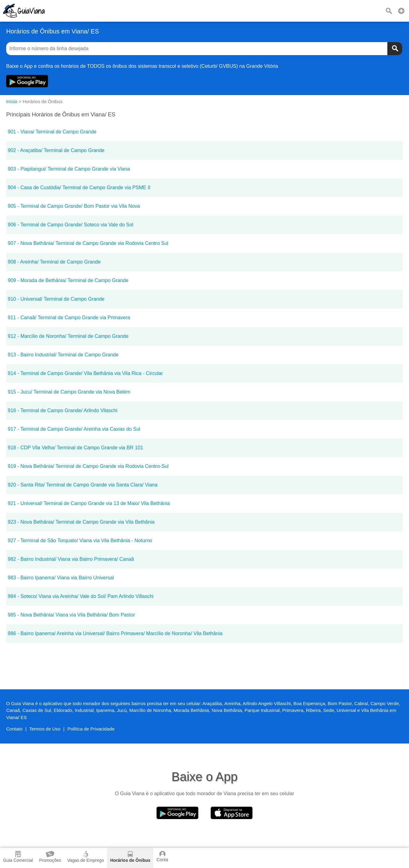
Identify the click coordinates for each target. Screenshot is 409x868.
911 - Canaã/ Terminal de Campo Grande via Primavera (69, 318)
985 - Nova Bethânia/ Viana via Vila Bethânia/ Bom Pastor (71, 615)
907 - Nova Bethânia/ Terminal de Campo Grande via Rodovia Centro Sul (88, 243)
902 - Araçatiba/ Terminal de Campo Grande (56, 150)
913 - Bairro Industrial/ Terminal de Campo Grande (63, 355)
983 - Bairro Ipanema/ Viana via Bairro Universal (61, 578)
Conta (162, 857)
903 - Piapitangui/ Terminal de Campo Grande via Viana (69, 169)
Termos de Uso (45, 729)
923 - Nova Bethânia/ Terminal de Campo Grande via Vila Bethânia (81, 522)
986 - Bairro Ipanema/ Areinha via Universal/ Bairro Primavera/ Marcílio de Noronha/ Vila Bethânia (115, 633)
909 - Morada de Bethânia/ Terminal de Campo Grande (68, 280)
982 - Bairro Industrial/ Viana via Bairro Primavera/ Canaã (71, 559)
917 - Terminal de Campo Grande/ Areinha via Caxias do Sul (74, 429)
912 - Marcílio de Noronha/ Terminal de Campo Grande (68, 336)
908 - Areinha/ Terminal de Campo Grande (54, 262)
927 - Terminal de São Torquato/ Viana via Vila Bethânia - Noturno (80, 541)
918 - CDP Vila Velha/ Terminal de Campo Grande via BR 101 (75, 448)
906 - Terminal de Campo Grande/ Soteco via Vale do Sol (71, 225)
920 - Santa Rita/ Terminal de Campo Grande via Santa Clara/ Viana (83, 485)
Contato (14, 729)
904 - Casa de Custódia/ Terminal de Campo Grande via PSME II (79, 188)
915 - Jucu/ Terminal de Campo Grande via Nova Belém (69, 392)
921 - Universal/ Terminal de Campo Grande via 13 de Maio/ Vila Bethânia (89, 503)
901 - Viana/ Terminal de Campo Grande (52, 132)
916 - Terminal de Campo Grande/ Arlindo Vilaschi (62, 410)
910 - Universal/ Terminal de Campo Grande (56, 299)
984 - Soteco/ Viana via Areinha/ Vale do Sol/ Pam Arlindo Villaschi (81, 596)
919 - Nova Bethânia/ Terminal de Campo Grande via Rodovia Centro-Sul (88, 466)
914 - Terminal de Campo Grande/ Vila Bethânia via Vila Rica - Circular (85, 373)
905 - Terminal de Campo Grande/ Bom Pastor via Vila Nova (74, 206)
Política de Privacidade (91, 729)
